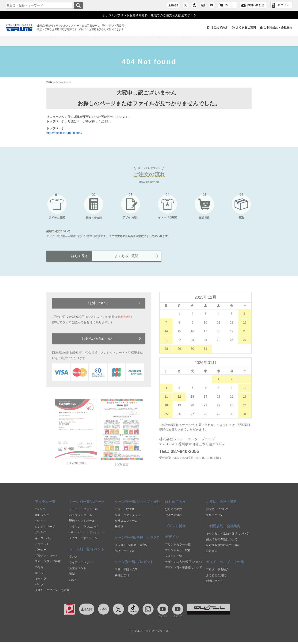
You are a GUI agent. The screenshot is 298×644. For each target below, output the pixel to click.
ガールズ (41, 536)
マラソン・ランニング (83, 530)
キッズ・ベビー (45, 542)
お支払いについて (217, 512)
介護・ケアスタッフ (128, 518)
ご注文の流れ (174, 518)
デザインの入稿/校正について (184, 565)
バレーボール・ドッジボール (88, 536)
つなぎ (39, 570)
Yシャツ (40, 524)
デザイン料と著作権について (183, 571)
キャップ (41, 582)
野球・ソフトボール (82, 524)
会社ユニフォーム (126, 524)
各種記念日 (122, 579)
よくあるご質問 (246, 28)
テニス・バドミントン (83, 542)
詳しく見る (95, 258)
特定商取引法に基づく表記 (223, 548)
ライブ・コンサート (82, 566)
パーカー (41, 553)
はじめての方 (219, 28)
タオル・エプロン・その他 (52, 593)
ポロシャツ (42, 518)
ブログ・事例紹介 (232, 42)
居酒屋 (119, 530)
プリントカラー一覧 (178, 548)
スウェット (42, 547)
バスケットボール (81, 518)
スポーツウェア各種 (48, 564)
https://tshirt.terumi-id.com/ (64, 133)
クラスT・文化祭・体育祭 (131, 548)
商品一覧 (60, 42)
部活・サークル (125, 554)
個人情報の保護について (222, 543)
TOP (49, 83)
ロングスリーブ (45, 530)
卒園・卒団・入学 (126, 573)
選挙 (72, 577)
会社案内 (212, 554)
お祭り (73, 583)
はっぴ (39, 576)
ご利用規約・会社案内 (278, 28)
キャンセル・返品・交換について (227, 537)
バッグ (39, 588)
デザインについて (110, 42)
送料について (99, 306)
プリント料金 (82, 42)
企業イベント (78, 572)
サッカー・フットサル (83, 512)
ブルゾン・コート (46, 559)
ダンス (73, 560)
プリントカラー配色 (178, 553)
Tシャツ (40, 512)
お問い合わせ (215, 584)
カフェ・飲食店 (125, 512)
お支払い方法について (99, 342)
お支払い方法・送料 (200, 42)
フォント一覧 (174, 559)
